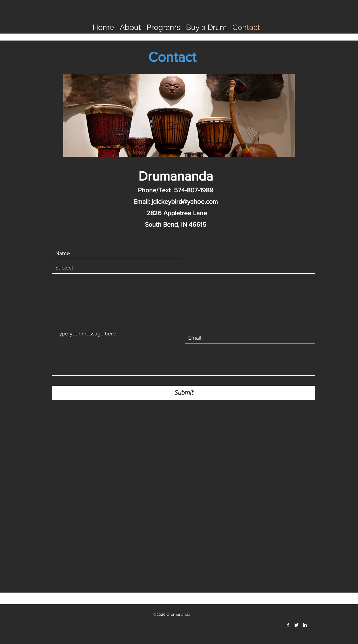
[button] (130, 27)
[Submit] (183, 393)
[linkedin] (305, 625)
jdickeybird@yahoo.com (185, 202)
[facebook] (288, 625)
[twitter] (296, 625)
